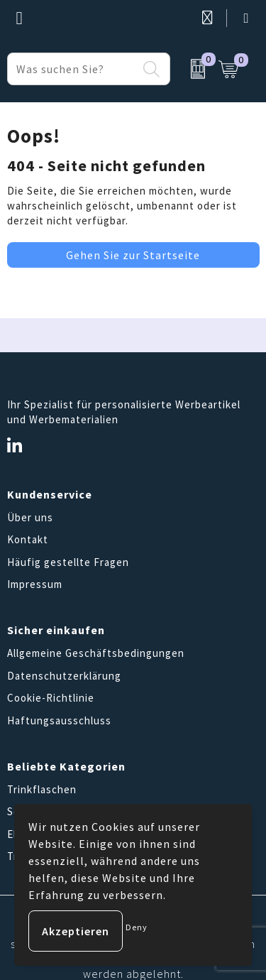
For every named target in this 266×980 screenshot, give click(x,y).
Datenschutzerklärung (64, 676)
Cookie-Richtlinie (51, 698)
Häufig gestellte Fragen (68, 562)
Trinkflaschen (42, 789)
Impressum (35, 584)
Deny (137, 927)
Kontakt (28, 539)
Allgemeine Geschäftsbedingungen (96, 653)
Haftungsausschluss (59, 720)
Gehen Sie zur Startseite (133, 255)
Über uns (30, 517)
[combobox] (73, 69)
